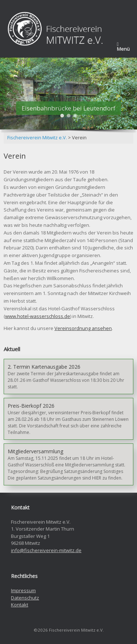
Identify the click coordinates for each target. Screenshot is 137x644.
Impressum (23, 590)
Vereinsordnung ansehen (83, 328)
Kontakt (20, 605)
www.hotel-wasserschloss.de (38, 316)
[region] (68, 97)
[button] (8, 94)
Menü (123, 47)
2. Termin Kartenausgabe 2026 (44, 367)
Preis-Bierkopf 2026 (31, 406)
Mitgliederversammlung (35, 451)
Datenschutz (25, 598)
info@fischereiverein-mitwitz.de (46, 550)
